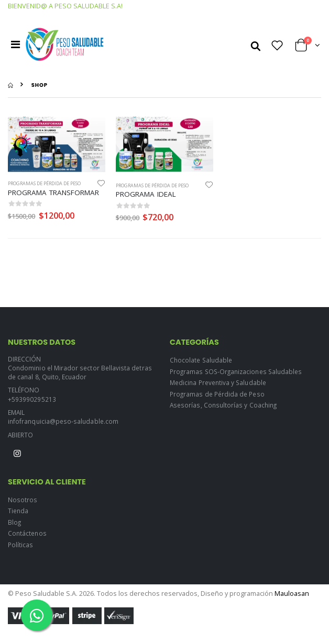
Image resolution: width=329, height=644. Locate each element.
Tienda (18, 511)
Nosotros (23, 500)
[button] (255, 45)
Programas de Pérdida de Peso (44, 183)
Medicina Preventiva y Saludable (218, 382)
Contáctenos (27, 533)
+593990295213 (32, 399)
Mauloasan (292, 594)
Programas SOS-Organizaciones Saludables (236, 371)
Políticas (21, 545)
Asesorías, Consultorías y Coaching (223, 405)
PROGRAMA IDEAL (146, 194)
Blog (14, 522)
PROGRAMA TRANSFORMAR (53, 193)
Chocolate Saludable (201, 360)
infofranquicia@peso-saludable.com (63, 421)
